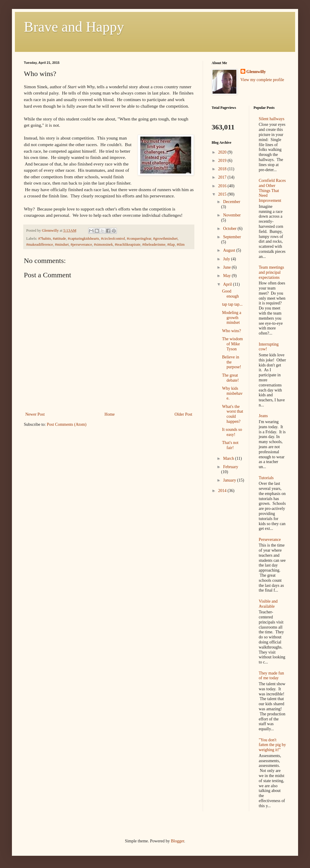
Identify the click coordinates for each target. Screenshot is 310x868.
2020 (223, 152)
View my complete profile (262, 80)
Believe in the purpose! (232, 362)
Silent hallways (272, 119)
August (230, 250)
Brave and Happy (74, 27)
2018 (223, 169)
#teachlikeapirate (128, 245)
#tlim (181, 245)
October (230, 229)
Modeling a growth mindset (232, 318)
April (228, 284)
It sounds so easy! (232, 432)
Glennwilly (256, 72)
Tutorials (266, 478)
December (232, 202)
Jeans (263, 416)
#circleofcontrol (113, 239)
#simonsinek (103, 245)
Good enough (230, 294)
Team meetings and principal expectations (271, 272)
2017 (223, 177)
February (231, 467)
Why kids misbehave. (232, 393)
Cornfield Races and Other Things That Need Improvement (272, 191)
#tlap (171, 245)
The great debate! (230, 378)
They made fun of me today (271, 676)
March (229, 458)
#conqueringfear (139, 239)
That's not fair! (230, 445)
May (227, 276)
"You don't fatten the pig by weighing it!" (272, 745)
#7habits (45, 239)
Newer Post (35, 414)
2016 (223, 186)
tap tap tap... (232, 304)
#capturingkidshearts (84, 239)
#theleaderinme (154, 245)
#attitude (59, 239)
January (230, 480)
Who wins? (231, 331)
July (227, 259)
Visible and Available (268, 604)
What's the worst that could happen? (233, 414)
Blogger (177, 841)
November (232, 215)
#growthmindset (165, 239)
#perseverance (81, 245)
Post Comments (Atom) (67, 424)
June (227, 267)
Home (110, 414)
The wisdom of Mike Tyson (232, 344)
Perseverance (270, 540)
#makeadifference (40, 245)
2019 (223, 161)
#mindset (62, 245)
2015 (223, 194)
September (232, 237)
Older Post (184, 414)
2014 (223, 491)
